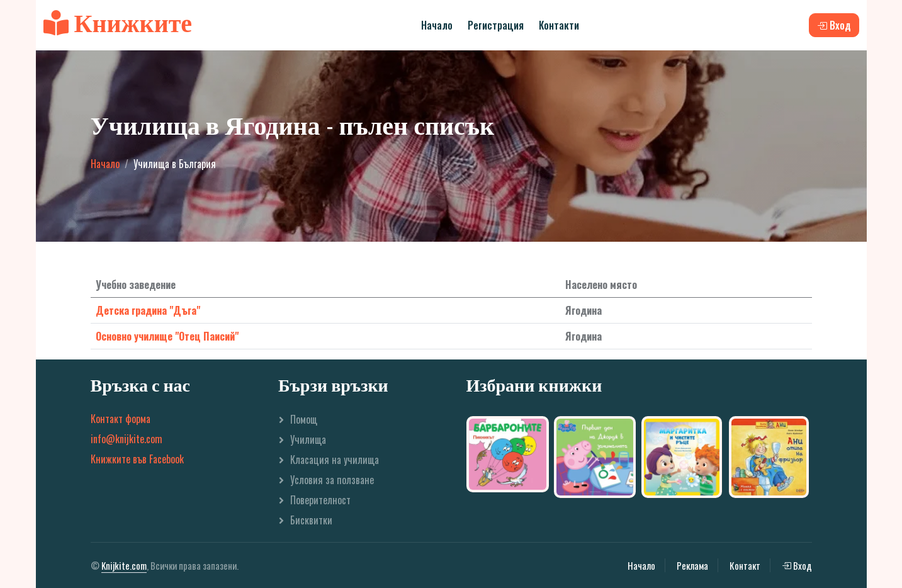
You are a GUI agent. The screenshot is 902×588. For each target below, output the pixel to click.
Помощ (304, 419)
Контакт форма (121, 419)
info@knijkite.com (127, 439)
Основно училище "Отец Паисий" (167, 336)
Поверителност (320, 500)
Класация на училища (335, 460)
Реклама (692, 565)
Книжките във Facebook (137, 459)
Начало (437, 25)
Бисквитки (311, 520)
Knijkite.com (124, 565)
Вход (797, 565)
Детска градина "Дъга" (148, 310)
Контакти (559, 25)
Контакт (745, 565)
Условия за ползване (332, 480)
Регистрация (496, 25)
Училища (308, 439)
